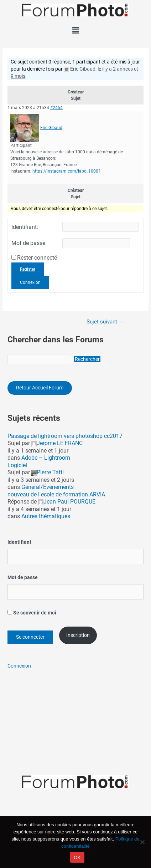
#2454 (56, 108)
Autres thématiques (46, 516)
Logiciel (17, 465)
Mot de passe (23, 577)
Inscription (78, 635)
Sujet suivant (105, 322)
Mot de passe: (29, 243)
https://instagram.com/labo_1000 (65, 171)
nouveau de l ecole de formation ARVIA (56, 494)
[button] (75, 30)
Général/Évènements (48, 487)
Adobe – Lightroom (46, 458)
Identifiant (19, 542)
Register (28, 269)
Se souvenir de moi (32, 613)
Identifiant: (25, 227)
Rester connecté (37, 258)
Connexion (30, 282)
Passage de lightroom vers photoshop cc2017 (65, 436)
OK (77, 857)
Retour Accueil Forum (40, 388)
